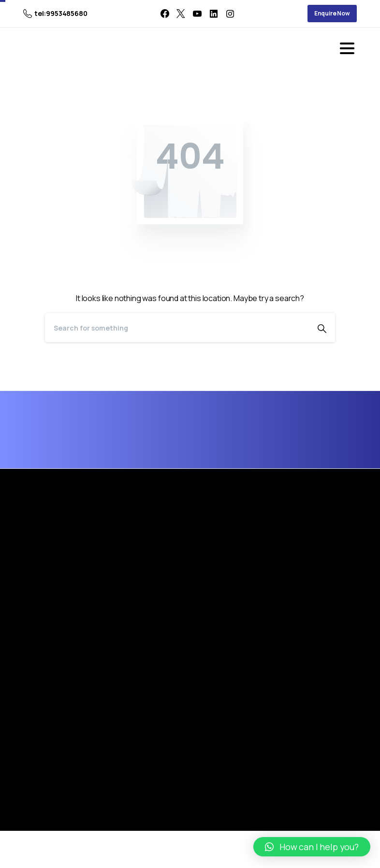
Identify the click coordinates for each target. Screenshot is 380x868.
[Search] (177, 328)
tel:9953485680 (55, 14)
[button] (312, 847)
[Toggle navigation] (347, 48)
